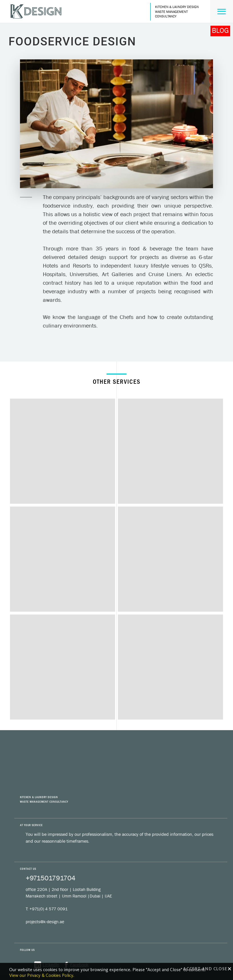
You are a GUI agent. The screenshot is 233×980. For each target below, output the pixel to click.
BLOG (220, 31)
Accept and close (207, 969)
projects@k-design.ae (45, 922)
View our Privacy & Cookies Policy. (42, 975)
